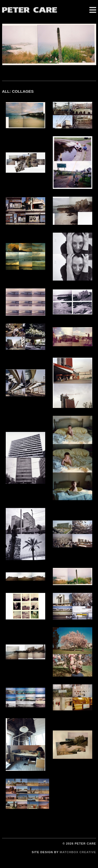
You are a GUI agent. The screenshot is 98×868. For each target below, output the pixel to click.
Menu (93, 10)
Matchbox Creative (78, 852)
